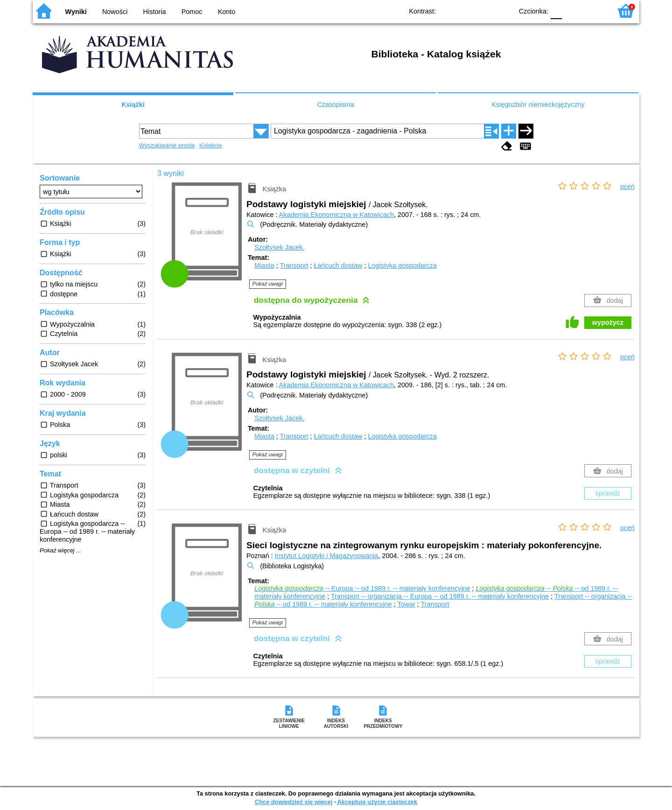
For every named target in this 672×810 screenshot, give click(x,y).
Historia (155, 12)
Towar (406, 604)
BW (465, 10)
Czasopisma (335, 105)
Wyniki (76, 12)
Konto (227, 12)
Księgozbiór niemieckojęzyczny (538, 105)
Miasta (264, 265)
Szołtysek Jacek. (279, 247)
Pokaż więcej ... (60, 551)
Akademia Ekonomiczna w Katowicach (336, 215)
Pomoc (192, 12)
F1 (572, 10)
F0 (556, 10)
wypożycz (608, 322)
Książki (133, 105)
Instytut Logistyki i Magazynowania (327, 556)
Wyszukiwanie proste (167, 145)
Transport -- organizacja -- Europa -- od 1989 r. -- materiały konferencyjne (440, 596)
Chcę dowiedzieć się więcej (294, 802)
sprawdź (608, 493)
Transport (294, 265)
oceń (627, 187)
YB (484, 10)
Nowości (115, 12)
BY (503, 10)
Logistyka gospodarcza (402, 265)
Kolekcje (210, 145)
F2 (594, 10)
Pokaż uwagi (268, 284)
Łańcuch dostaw (338, 265)
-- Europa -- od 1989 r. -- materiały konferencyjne (362, 588)
